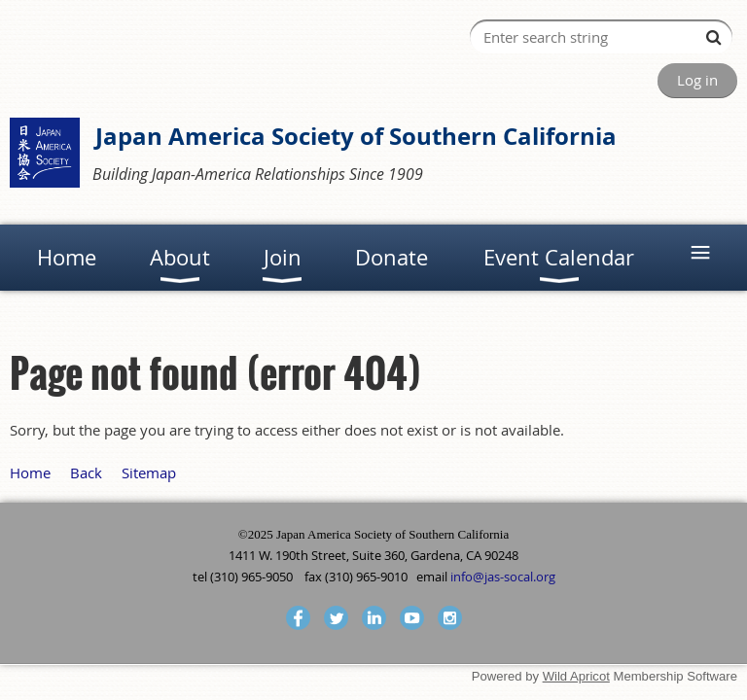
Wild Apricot (576, 676)
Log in (697, 80)
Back (86, 472)
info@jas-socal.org (503, 577)
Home (30, 472)
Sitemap (149, 472)
